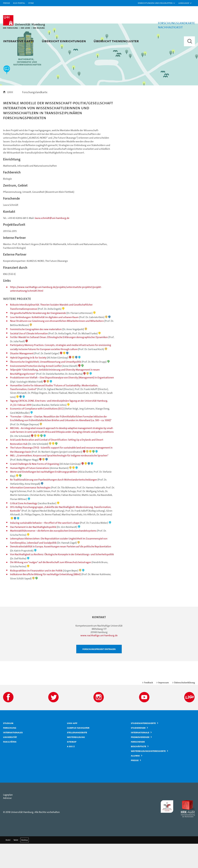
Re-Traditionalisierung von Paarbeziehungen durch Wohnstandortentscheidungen (54, 504)
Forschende (138, 766)
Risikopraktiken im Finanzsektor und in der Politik (36, 595)
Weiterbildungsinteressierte (148, 775)
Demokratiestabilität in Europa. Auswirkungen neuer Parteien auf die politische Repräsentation (61, 571)
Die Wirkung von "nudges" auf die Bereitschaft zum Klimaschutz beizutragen (51, 587)
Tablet (16, 864)
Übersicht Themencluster (116, 41)
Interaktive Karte (19, 41)
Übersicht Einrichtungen (64, 41)
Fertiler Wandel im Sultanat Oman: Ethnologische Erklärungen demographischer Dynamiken (59, 361)
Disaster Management (22, 378)
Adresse (7, 822)
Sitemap (72, 766)
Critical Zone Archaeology (24, 528)
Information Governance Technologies (30, 512)
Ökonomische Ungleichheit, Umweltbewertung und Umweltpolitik (46, 386)
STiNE (31, 3)
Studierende (138, 752)
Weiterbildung (76, 761)
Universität (10, 761)
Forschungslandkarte (35, 116)
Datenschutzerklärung (185, 707)
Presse (6, 3)
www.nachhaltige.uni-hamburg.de (99, 660)
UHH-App (72, 747)
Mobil (8, 864)
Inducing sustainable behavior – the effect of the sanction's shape (45, 547)
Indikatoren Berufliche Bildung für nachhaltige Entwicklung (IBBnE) (45, 599)
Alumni (135, 780)
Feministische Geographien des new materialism (36, 354)
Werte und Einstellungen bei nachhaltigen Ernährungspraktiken (44, 496)
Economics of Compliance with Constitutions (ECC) (37, 433)
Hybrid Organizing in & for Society (28, 382)
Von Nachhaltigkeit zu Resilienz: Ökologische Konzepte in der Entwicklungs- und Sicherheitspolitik (62, 579)
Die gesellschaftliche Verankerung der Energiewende (38, 337)
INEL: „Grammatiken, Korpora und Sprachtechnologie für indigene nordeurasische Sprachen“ (59, 480)
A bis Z (71, 771)
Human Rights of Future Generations (30, 492)
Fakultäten (10, 766)
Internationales (13, 757)
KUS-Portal (19, 3)
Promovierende (140, 761)
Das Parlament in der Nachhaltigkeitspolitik (33, 551)
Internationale (140, 757)
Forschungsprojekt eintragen (99, 673)
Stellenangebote (77, 757)
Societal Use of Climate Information (29, 358)
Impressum (164, 707)
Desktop (25, 864)
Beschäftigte (139, 771)
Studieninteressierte (143, 747)
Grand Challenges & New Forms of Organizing (34, 488)
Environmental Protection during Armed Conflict (36, 390)
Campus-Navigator (78, 752)
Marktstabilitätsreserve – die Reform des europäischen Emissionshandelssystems (53, 555)
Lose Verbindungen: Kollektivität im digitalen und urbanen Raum (44, 341)
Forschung (10, 752)
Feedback (148, 707)
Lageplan (8, 819)
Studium (8, 747)
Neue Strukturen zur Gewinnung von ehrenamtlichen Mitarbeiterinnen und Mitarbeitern (57, 345)
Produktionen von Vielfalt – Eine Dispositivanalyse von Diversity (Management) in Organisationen (62, 402)
